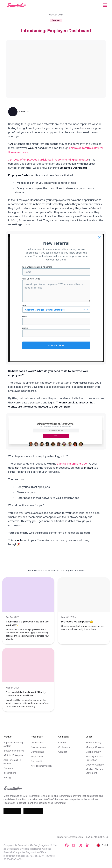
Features (8, 768)
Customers (64, 747)
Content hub (38, 752)
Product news (38, 747)
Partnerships (38, 761)
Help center (37, 756)
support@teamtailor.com (70, 837)
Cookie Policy (93, 752)
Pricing (7, 777)
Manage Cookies (95, 747)
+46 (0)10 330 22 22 (97, 837)
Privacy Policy (93, 742)
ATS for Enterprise (13, 755)
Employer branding (14, 751)
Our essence (38, 742)
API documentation (41, 766)
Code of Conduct (95, 765)
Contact (63, 752)
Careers (62, 742)
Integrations (10, 773)
